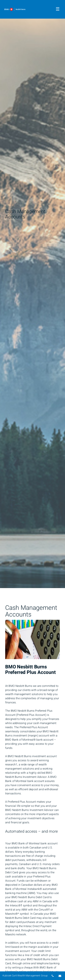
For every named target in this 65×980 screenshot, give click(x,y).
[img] (32, 294)
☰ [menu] (58, 9)
